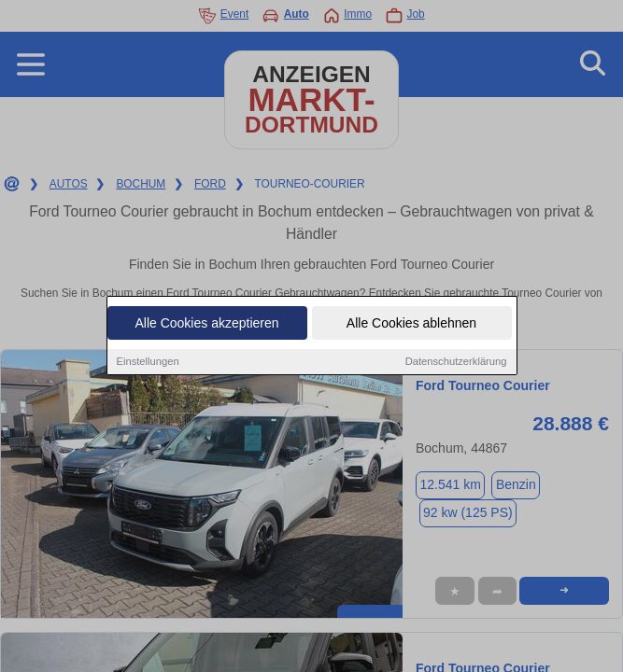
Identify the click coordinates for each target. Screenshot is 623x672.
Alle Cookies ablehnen (411, 325)
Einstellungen (148, 363)
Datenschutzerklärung (456, 363)
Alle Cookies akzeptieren (206, 325)
